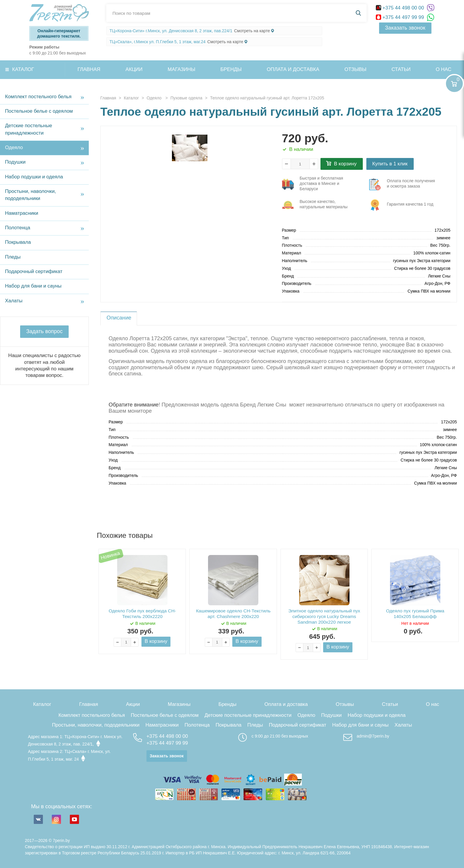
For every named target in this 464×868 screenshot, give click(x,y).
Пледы (13, 257)
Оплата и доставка (293, 69)
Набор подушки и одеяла (34, 177)
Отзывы (355, 69)
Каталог (23, 69)
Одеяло (14, 147)
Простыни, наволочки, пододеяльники (30, 195)
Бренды (231, 69)
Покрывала (18, 242)
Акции (134, 69)
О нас (432, 704)
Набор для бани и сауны (33, 286)
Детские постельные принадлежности (29, 129)
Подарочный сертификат (34, 271)
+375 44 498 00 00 (401, 8)
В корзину (345, 164)
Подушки (15, 162)
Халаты (14, 301)
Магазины (182, 69)
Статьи (401, 69)
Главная (89, 69)
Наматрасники (22, 213)
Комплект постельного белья (38, 97)
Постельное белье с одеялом (39, 111)
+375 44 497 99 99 (401, 17)
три (315, 184)
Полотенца (18, 228)
